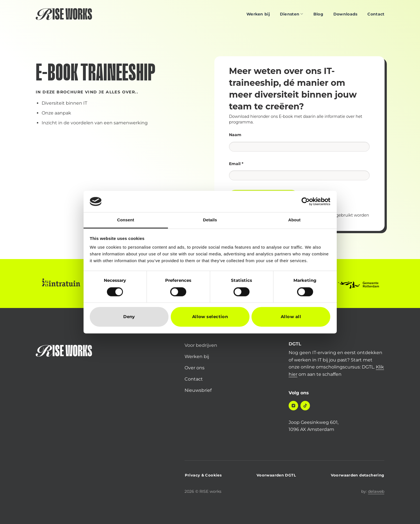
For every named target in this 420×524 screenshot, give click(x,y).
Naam (235, 135)
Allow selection (210, 317)
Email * (236, 164)
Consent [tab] (126, 220)
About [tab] (295, 220)
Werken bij (258, 14)
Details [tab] (210, 220)
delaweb (376, 491)
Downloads (345, 14)
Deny (129, 317)
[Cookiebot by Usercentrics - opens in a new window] (306, 201)
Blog (318, 14)
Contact (376, 14)
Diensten (292, 14)
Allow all (291, 317)
